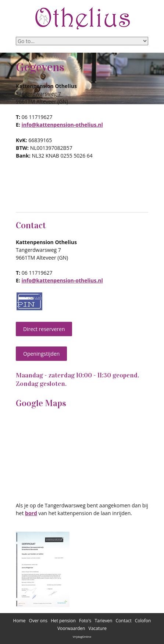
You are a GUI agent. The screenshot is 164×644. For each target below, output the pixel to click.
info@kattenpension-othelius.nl (62, 125)
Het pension (63, 621)
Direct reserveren (44, 329)
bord (31, 513)
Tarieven (103, 621)
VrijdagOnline (82, 636)
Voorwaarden (71, 628)
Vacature (98, 628)
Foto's (85, 621)
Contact (124, 621)
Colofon (143, 621)
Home (19, 621)
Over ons (38, 621)
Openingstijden (41, 354)
